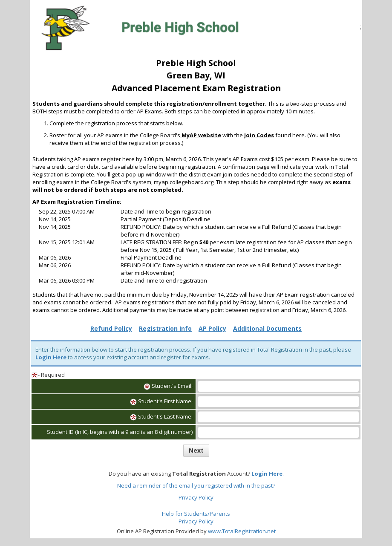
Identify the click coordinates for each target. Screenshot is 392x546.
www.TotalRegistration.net (242, 531)
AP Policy (212, 328)
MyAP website (201, 135)
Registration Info (165, 328)
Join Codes (259, 135)
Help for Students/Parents (196, 514)
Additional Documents (267, 328)
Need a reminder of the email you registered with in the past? (196, 485)
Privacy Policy (196, 497)
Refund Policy (111, 328)
